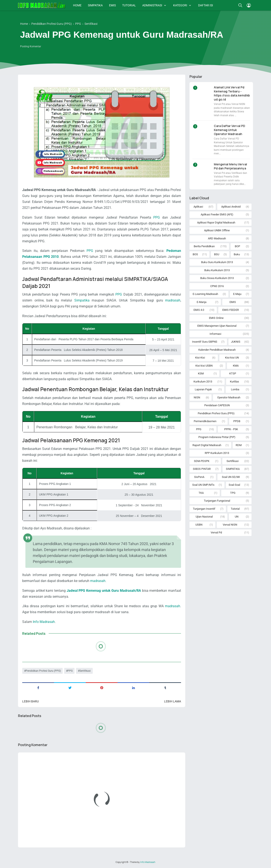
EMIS (112, 5)
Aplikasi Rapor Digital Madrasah (216, 223)
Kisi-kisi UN (232, 358)
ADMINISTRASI (152, 5)
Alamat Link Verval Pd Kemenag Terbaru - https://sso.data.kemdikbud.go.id (232, 93)
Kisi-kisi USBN (204, 366)
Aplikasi (198, 207)
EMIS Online (216, 318)
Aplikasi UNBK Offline (217, 230)
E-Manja (202, 302)
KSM (201, 373)
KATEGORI (180, 5)
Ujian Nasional (204, 517)
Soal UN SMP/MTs (203, 485)
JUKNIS (236, 342)
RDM (239, 445)
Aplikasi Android (231, 207)
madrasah (173, 300)
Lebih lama (173, 701)
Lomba (235, 389)
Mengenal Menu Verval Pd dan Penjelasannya (230, 166)
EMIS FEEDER (231, 310)
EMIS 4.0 (199, 310)
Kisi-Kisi (200, 358)
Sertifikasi (85, 671)
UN (237, 517)
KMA (236, 366)
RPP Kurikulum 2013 (217, 453)
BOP (237, 246)
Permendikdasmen (205, 421)
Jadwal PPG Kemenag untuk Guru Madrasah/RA (104, 591)
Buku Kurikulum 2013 (217, 270)
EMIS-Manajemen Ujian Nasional (217, 326)
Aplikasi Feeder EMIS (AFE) (217, 214)
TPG (233, 493)
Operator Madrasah (229, 397)
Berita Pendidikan (204, 246)
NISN (197, 397)
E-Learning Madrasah (205, 294)
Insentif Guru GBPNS (205, 342)
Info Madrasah (44, 622)
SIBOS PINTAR (202, 469)
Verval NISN (230, 525)
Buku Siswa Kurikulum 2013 (217, 278)
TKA (201, 493)
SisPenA (199, 477)
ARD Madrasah (217, 238)
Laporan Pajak (203, 389)
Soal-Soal (234, 485)
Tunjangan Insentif (204, 509)
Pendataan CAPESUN (217, 405)
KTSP (233, 373)
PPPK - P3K (231, 429)
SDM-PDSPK (202, 461)
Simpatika (82, 300)
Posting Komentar (31, 46)
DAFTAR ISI (206, 5)
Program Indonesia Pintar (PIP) (217, 437)
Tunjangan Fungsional (217, 501)
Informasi (215, 334)
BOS (195, 254)
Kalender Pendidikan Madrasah (217, 350)
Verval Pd (216, 532)
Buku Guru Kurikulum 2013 (217, 262)
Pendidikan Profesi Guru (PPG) (43, 671)
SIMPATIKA (95, 5)
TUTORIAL (129, 5)
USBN (199, 525)
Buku (237, 254)
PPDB (237, 421)
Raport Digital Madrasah (207, 445)
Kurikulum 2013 (203, 382)
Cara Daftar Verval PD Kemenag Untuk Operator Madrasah (230, 130)
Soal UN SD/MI (231, 477)
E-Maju (237, 294)
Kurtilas (234, 382)
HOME (77, 5)
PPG (157, 217)
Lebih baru (30, 701)
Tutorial (235, 509)
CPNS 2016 (217, 286)
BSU (217, 254)
